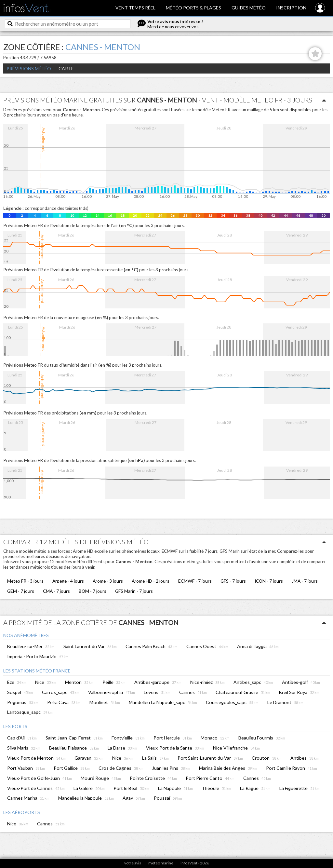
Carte (66, 68)
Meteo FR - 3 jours (25, 581)
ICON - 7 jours (269, 581)
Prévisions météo (29, 68)
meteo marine (161, 863)
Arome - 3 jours (108, 581)
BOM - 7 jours (93, 591)
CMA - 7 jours (56, 591)
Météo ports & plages (193, 8)
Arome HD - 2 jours (151, 581)
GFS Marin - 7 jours (134, 591)
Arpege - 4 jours (68, 581)
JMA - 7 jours (305, 581)
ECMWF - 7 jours (195, 581)
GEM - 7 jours (21, 591)
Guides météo (249, 8)
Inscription (291, 8)
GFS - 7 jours (233, 581)
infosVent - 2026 (195, 863)
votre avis (133, 863)
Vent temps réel (135, 8)
